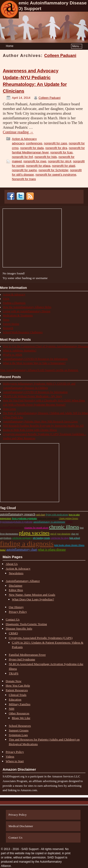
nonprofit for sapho (24, 170)
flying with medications (57, 515)
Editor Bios (16, 590)
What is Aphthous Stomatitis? (20, 351)
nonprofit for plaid (64, 166)
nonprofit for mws (35, 161)
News (6, 320)
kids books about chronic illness (69, 545)
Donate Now (13, 681)
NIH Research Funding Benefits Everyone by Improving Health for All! (43, 426)
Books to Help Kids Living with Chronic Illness (30, 430)
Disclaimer (15, 586)
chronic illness (64, 527)
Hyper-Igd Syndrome (22, 659)
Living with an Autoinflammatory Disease (27, 311)
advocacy (18, 143)
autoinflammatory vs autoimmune (49, 522)
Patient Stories (11, 324)
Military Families (19, 704)
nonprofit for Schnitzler (53, 170)
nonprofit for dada (32, 148)
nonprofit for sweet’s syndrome (56, 175)
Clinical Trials (17, 695)
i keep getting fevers (68, 518)
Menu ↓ (77, 46)
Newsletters (16, 573)
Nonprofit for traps (24, 179)
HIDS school (75, 538)
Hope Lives (9, 409)
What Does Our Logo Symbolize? (33, 599)
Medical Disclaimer (21, 826)
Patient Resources (17, 690)
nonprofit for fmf (22, 157)
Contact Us (13, 619)
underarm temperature (48, 518)
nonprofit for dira (56, 148)
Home (10, 46)
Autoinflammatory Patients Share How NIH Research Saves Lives (40, 422)
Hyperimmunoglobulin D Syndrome (16, 522)
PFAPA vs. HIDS (12, 355)
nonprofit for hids (46, 157)
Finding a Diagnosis (14, 303)
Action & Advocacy (24, 139)
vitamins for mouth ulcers (36, 528)
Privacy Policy (18, 612)
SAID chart (40, 515)
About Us (12, 564)
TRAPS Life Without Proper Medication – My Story (32, 396)
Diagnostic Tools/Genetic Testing (26, 624)
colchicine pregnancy (22, 538)
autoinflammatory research (18, 514)
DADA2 (3, 550)
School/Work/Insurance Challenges (23, 332)
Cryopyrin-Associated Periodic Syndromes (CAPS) (40, 638)
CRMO (13, 633)
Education (15, 700)
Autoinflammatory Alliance (23, 581)
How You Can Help (18, 686)
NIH (11, 709)
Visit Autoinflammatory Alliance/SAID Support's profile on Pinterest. (39, 370)
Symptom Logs (18, 735)
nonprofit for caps (55, 143)
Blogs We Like (21, 718)
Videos (10, 756)
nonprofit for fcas (61, 152)
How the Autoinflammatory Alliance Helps (27, 307)
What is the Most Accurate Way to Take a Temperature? (34, 363)
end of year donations (60, 534)
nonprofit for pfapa (38, 166)
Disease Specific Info (19, 629)
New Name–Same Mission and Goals (32, 595)
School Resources (20, 726)
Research (8, 328)
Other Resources (19, 713)
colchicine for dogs (60, 538)
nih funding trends (41, 538)
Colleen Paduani (60, 56)
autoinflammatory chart (22, 550)
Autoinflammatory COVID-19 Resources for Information (35, 359)
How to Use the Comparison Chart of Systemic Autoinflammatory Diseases (45, 346)
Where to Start (15, 761)
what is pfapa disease (52, 550)
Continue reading (18, 132)
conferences (34, 143)
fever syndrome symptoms (24, 518)
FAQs (6, 299)
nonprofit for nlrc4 (60, 161)
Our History (16, 607)
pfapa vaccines (34, 533)
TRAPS (13, 673)
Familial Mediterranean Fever (27, 655)
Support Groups (19, 730)
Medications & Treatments (18, 315)
